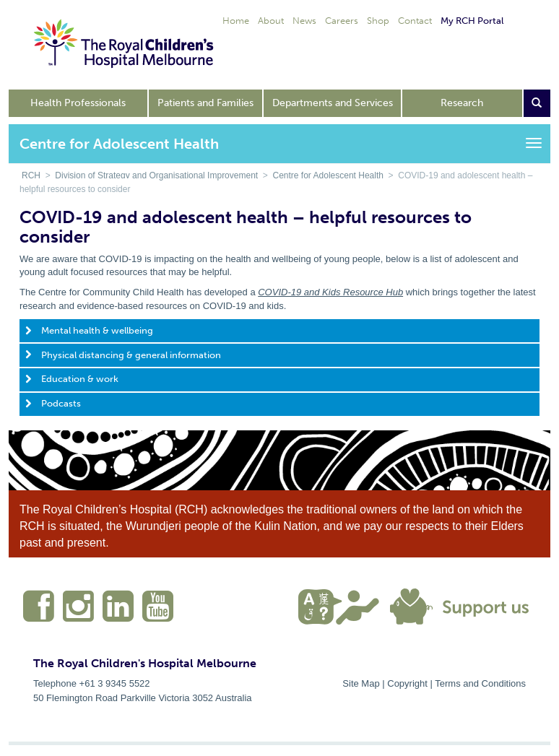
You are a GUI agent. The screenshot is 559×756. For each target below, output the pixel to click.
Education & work (80, 379)
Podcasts (61, 403)
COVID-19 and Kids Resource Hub (330, 292)
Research (462, 103)
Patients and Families (205, 103)
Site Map (361, 683)
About (271, 21)
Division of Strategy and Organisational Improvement (156, 175)
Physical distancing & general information (131, 355)
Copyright (407, 683)
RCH (31, 175)
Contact (415, 21)
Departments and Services (333, 103)
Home (236, 21)
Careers (342, 21)
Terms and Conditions (480, 683)
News (304, 21)
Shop (378, 21)
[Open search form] (537, 103)
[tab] (279, 331)
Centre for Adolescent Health (328, 175)
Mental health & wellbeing (97, 330)
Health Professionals (78, 103)
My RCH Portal (472, 21)
